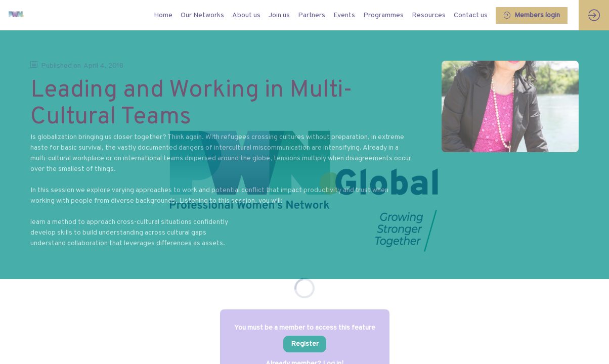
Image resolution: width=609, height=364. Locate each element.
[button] (532, 15)
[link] (202, 15)
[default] (163, 15)
